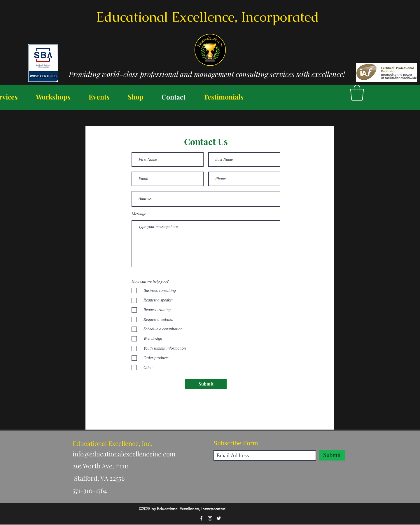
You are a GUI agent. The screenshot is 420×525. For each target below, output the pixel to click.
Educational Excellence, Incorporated (208, 17)
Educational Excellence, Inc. (113, 443)
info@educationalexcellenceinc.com (124, 454)
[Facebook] (201, 518)
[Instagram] (210, 518)
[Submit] (206, 384)
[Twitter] (219, 518)
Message (139, 214)
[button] (357, 93)
